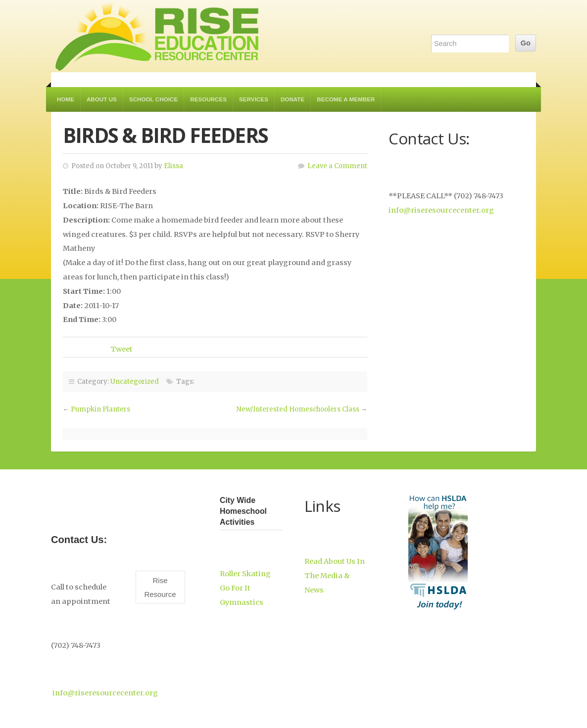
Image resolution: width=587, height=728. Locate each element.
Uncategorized (135, 382)
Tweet (122, 349)
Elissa (173, 166)
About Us (102, 99)
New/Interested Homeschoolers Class (298, 409)
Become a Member (346, 99)
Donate (293, 99)
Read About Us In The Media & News (335, 576)
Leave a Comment (337, 166)
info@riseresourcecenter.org (441, 210)
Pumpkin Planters (100, 409)
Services (254, 99)
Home (66, 99)
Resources (208, 99)
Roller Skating (245, 574)
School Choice (153, 99)
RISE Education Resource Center (157, 36)
